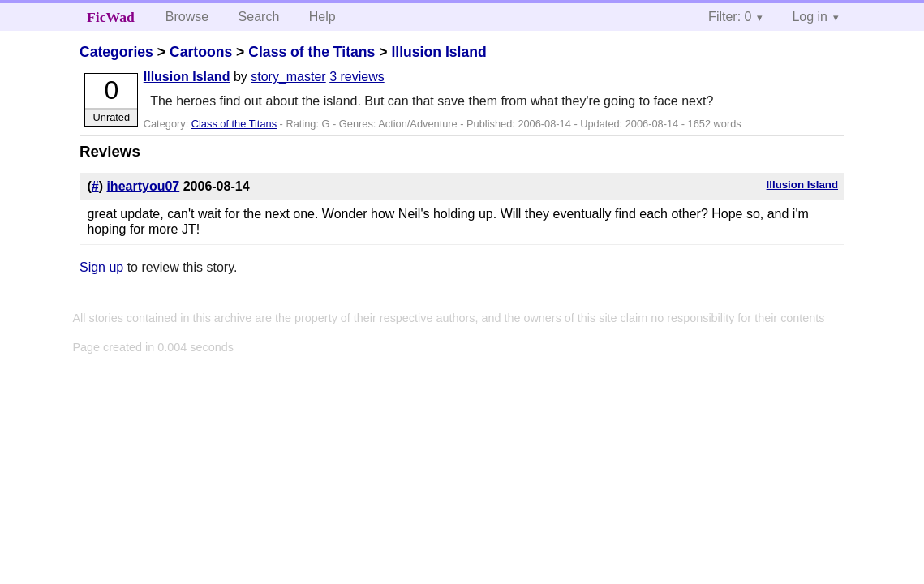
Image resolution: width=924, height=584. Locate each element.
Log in (810, 17)
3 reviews (357, 77)
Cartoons (201, 52)
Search (259, 17)
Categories (116, 52)
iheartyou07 (143, 186)
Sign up (101, 267)
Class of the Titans (312, 52)
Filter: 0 (730, 17)
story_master (288, 77)
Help (322, 17)
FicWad (111, 17)
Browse (187, 17)
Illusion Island (438, 52)
